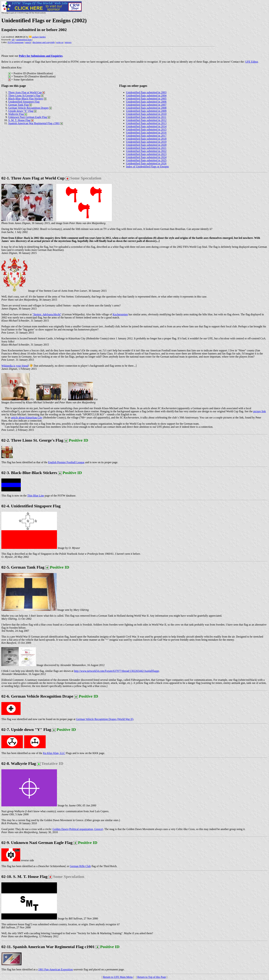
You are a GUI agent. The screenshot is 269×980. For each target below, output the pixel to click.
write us (60, 42)
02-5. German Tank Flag (35, 567)
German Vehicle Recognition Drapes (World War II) (105, 719)
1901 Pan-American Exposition (56, 969)
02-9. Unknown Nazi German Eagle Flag (49, 843)
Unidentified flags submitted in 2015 (146, 129)
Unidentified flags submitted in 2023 (146, 154)
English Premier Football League (66, 462)
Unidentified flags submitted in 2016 (146, 133)
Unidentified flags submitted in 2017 (146, 136)
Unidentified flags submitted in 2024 (146, 157)
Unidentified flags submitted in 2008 (146, 108)
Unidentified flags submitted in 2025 (146, 160)
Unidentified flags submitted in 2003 (146, 92)
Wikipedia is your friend (15, 366)
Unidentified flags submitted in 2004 (146, 95)
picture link (259, 411)
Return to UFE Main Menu (118, 977)
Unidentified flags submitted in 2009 (146, 111)
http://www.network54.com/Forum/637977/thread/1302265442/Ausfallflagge (116, 671)
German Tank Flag (18, 105)
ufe (13, 40)
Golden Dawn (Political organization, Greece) (78, 829)
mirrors (68, 42)
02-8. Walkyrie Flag (32, 763)
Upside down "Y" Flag (21, 111)
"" (47, 314)
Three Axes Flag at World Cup (25, 92)
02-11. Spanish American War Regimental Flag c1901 (48, 947)
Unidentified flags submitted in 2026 (146, 163)
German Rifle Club (80, 866)
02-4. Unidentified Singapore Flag (31, 506)
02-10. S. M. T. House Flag (24, 877)
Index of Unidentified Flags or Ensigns (147, 167)
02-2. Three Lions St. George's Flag (32, 440)
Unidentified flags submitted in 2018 (146, 139)
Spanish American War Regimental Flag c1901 (34, 123)
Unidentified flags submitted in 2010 (146, 114)
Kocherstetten (120, 314)
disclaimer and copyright (43, 42)
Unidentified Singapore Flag (24, 102)
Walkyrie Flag (16, 114)
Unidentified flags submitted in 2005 (146, 99)
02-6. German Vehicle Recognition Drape (37, 696)
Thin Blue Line (36, 496)
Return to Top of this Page (152, 977)
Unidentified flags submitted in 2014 (146, 126)
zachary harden (39, 37)
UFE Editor (252, 62)
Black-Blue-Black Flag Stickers (26, 99)
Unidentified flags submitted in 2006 (146, 102)
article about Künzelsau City (27, 418)
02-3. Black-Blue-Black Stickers (29, 473)
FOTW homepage (16, 42)
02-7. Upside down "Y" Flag (39, 730)
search (28, 42)
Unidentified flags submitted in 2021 (146, 148)
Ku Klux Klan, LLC (54, 753)
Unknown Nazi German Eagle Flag (28, 117)
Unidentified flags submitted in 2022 (146, 151)
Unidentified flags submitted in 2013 (146, 123)
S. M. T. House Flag (19, 120)
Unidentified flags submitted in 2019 (146, 142)
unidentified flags (24, 40)
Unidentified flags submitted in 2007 (146, 105)
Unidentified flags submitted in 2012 (146, 120)
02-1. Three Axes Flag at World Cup (33, 178)
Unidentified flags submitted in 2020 (146, 145)
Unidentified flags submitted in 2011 (146, 117)
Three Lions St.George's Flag (24, 95)
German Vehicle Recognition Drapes (28, 108)
